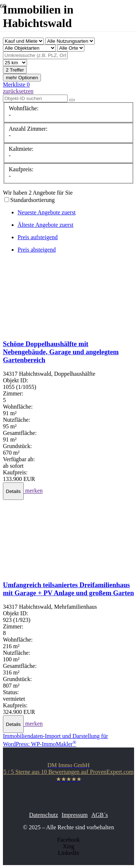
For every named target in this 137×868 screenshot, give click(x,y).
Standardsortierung (33, 200)
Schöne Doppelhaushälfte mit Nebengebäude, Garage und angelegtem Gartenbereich (61, 352)
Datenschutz (44, 815)
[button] (14, 491)
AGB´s (100, 815)
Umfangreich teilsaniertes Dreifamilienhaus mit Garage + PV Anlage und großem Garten (68, 589)
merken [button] (34, 491)
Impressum (75, 815)
